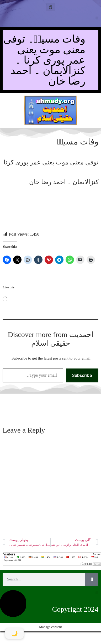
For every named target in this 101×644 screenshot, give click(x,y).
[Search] (92, 579)
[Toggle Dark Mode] (14, 633)
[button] (50, 7)
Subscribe (82, 375)
